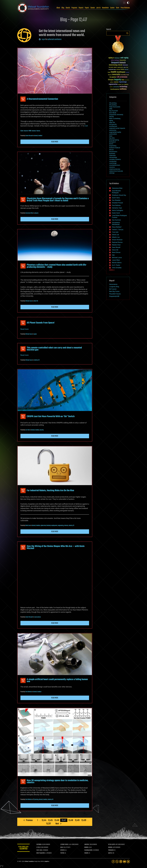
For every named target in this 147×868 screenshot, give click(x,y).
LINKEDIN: (87, 845)
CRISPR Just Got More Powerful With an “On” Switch (51, 416)
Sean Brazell (116, 247)
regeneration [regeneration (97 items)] (113, 84)
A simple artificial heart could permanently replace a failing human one (57, 680)
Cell (86, 126)
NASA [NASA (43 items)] (123, 80)
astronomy (113, 130)
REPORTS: (63, 850)
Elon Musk (113, 113)
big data (112, 138)
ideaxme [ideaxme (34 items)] (110, 75)
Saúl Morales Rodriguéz (116, 192)
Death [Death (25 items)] (127, 67)
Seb (113, 255)
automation (113, 134)
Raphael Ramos (117, 242)
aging (111, 120)
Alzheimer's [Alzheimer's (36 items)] (117, 58)
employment (54, 525)
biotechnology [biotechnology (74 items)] (113, 65)
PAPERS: (63, 853)
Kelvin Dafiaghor (118, 210)
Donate (93, 8)
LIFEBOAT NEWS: (65, 845)
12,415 (50, 820)
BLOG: (62, 847)
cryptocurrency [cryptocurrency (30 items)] (120, 67)
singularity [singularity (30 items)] (126, 85)
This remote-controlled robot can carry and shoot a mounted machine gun (54, 349)
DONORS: (87, 847)
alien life (36, 301)
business (112, 153)
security (42, 430)
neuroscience (37, 617)
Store (118, 8)
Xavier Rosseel (29, 136)
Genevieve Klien (29, 213)
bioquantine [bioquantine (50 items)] (123, 60)
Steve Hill (115, 250)
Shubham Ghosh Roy (119, 195)
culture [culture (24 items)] (125, 67)
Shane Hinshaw (117, 240)
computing (113, 161)
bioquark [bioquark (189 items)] (115, 63)
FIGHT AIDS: (40, 850)
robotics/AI (37, 360)
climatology (113, 157)
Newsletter (105, 8)
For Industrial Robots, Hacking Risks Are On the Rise (50, 491)
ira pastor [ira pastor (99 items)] (113, 77)
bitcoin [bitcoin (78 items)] (120, 65)
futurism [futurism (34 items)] (126, 70)
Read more (55, 142)
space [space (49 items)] (111, 87)
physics (37, 213)
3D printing (36, 799)
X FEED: (39, 847)
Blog (63, 8)
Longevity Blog (114, 287)
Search (127, 33)
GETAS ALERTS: (112, 845)
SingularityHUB (114, 296)
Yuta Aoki (115, 232)
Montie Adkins (117, 263)
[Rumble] (128, 862)
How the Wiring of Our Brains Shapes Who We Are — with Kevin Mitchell (56, 547)
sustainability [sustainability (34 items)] (116, 87)
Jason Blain (116, 260)
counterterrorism (115, 165)
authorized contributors (54, 39)
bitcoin (111, 150)
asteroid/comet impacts (117, 128)
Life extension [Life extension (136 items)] (122, 77)
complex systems (115, 159)
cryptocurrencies (115, 169)
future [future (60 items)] (122, 69)
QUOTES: (110, 853)
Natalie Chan (116, 245)
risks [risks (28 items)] (123, 85)
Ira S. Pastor (116, 265)
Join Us (98, 8)
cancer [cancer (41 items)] (115, 67)
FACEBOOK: (40, 845)
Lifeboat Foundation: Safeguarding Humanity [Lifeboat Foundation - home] (33, 8)
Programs (74, 8)
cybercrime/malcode (46, 525)
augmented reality (115, 132)
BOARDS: (110, 847)
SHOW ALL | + (112, 270)
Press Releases (125, 8)
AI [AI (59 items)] (114, 58)
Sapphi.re (47, 862)
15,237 (49, 824)
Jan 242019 (23, 99)
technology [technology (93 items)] (123, 87)
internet (66, 525)
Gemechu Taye (117, 208)
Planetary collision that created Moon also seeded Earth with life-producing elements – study (57, 266)
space (35, 334)
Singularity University (116, 115)
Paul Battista (29, 692)
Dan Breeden (116, 200)
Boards (68, 8)
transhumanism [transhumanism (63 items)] (115, 89)
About (58, 8)
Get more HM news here (30, 131)
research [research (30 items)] (120, 85)
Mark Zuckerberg (115, 119)
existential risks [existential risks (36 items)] (112, 70)
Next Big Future (114, 291)
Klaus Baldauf (117, 227)
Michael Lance (29, 301)
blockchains (113, 152)
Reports (81, 8)
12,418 (71, 820)
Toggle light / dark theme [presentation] (128, 3)
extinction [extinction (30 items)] (118, 70)
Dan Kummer (116, 220)
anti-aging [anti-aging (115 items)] (124, 58)
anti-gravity (113, 124)
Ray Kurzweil (113, 111)
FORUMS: (87, 853)
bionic (111, 144)
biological (112, 142)
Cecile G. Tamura (118, 230)
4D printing (113, 105)
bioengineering (114, 140)
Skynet (111, 117)
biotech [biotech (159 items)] (123, 63)
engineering (61, 525)
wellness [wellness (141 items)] (123, 89)
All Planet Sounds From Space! (41, 323)
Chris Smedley (117, 268)
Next (57, 824)
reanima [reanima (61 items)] (116, 82)
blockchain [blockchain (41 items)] (125, 65)
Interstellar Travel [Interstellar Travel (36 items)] (125, 75)
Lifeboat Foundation (29, 862)
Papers (87, 8)
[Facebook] (113, 862)
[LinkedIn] (121, 862)
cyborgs (112, 173)
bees (111, 136)
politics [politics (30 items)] (112, 82)
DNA (111, 109)
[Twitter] (117, 862)
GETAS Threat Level (24, 848)
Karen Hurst (116, 213)
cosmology (113, 163)
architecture (113, 126)
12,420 (84, 820)
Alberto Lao (116, 237)
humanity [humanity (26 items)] (127, 72)
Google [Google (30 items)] (109, 72)
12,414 (44, 820)
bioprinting (113, 146)
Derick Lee (28, 525)
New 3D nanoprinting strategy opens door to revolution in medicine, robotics (58, 782)
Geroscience (113, 284)
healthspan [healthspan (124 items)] (121, 72)
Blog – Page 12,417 (74, 20)
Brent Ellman (116, 252)
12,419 (77, 820)
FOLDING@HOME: (89, 850)
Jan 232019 (23, 547)
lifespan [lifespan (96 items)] (111, 80)
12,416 (57, 820)
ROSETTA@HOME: (41, 853)
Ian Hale (28, 430)
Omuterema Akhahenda (116, 224)
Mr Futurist (113, 289)
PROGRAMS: (111, 850)
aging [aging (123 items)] (111, 58)
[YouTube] (124, 862)
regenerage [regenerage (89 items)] (123, 82)
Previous (29, 820)
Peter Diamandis (115, 107)
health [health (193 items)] (114, 72)
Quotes (112, 8)
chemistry (112, 155)
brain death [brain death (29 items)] (111, 67)
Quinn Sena (116, 198)
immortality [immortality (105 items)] (116, 75)
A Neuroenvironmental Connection (42, 99)
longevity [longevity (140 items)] (118, 80)
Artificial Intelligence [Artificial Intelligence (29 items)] (115, 60)
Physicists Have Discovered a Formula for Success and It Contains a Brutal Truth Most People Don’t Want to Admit (58, 200)
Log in (43, 39)
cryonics (112, 167)
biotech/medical (38, 136)
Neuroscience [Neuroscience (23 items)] (127, 80)
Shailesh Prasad (117, 203)
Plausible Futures (115, 294)
